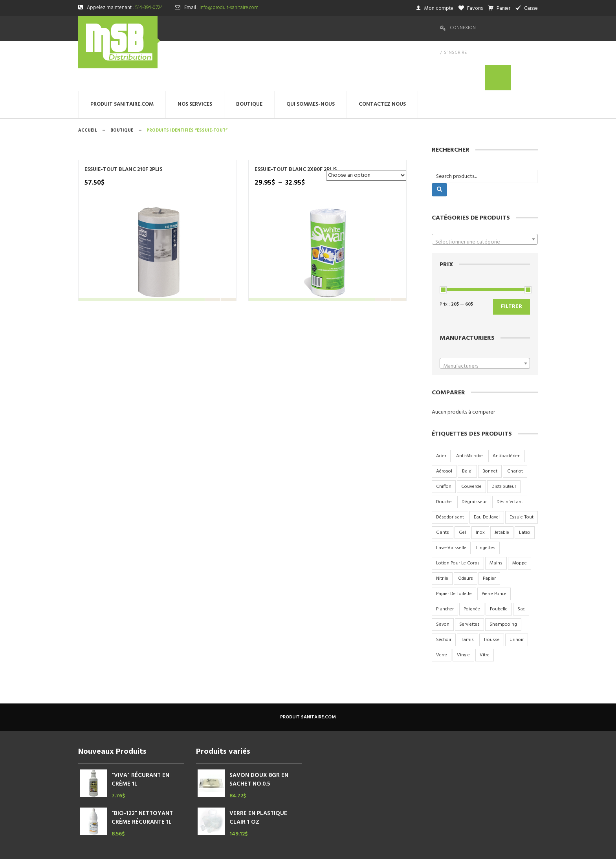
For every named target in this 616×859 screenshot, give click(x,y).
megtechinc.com (233, 847)
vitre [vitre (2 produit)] (485, 605)
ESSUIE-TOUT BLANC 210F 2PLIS (116, 123)
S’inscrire (496, 28)
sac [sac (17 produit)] (521, 559)
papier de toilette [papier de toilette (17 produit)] (454, 544)
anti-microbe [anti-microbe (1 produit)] (469, 406)
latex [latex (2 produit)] (525, 483)
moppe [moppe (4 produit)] (520, 513)
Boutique (122, 81)
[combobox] (485, 189)
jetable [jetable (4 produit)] (502, 483)
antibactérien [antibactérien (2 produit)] (507, 406)
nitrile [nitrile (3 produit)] (442, 529)
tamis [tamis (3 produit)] (467, 590)
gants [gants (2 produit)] (443, 483)
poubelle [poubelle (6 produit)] (499, 559)
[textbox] (485, 192)
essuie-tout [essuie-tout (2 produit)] (522, 467)
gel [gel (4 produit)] (462, 483)
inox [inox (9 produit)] (480, 483)
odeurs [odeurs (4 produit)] (466, 529)
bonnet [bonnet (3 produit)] (490, 421)
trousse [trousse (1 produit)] (492, 590)
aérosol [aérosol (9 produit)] (444, 421)
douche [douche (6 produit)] (444, 452)
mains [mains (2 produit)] (496, 513)
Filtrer (511, 257)
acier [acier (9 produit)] (441, 406)
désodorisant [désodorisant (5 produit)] (450, 467)
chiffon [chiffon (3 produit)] (444, 437)
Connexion (463, 28)
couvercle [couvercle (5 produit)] (471, 437)
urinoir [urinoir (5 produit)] (517, 590)
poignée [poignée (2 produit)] (472, 559)
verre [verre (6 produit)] (442, 605)
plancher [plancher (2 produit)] (445, 559)
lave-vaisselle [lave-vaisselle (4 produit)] (451, 498)
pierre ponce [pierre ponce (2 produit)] (494, 544)
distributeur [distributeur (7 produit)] (504, 437)
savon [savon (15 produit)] (443, 575)
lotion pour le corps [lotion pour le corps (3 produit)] (458, 513)
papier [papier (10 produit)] (489, 529)
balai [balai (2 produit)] (467, 421)
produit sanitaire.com (308, 667)
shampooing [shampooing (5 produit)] (503, 575)
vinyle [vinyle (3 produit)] (463, 605)
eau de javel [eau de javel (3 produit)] (487, 467)
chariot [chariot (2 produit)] (515, 421)
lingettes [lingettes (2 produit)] (486, 498)
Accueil (88, 81)
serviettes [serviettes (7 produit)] (469, 575)
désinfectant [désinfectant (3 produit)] (510, 452)
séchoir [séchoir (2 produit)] (444, 590)
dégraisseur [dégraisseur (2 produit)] (474, 452)
